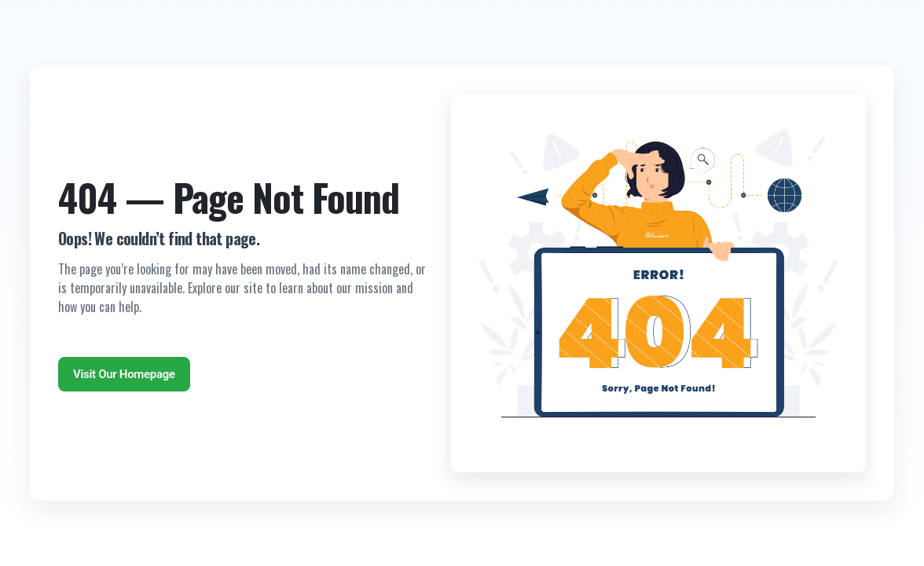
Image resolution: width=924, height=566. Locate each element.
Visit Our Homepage (124, 374)
